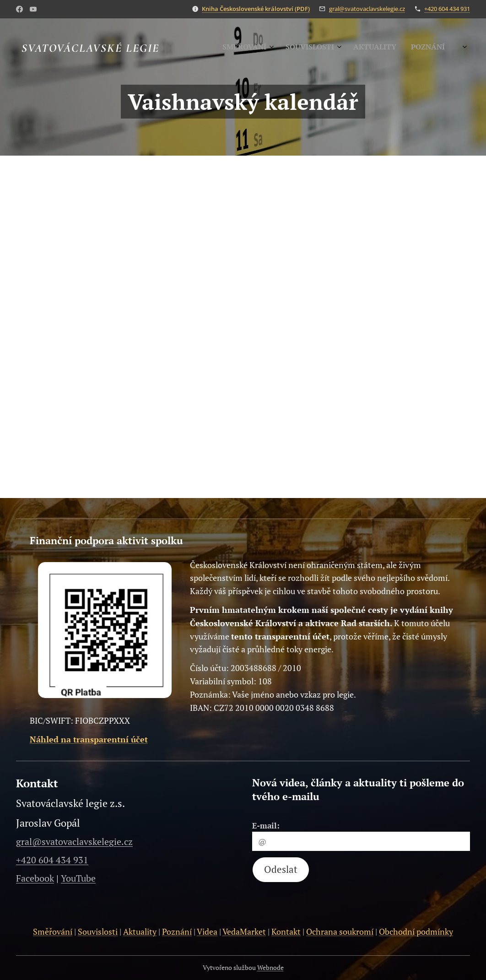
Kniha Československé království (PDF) (256, 9)
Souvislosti (98, 931)
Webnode (270, 967)
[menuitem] (392, 48)
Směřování (53, 931)
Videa (207, 931)
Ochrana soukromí (340, 931)
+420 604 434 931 (447, 9)
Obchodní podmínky (416, 931)
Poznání (177, 931)
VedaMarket (244, 931)
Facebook (35, 878)
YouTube (78, 878)
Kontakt (286, 931)
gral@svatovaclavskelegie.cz (367, 9)
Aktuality (140, 931)
